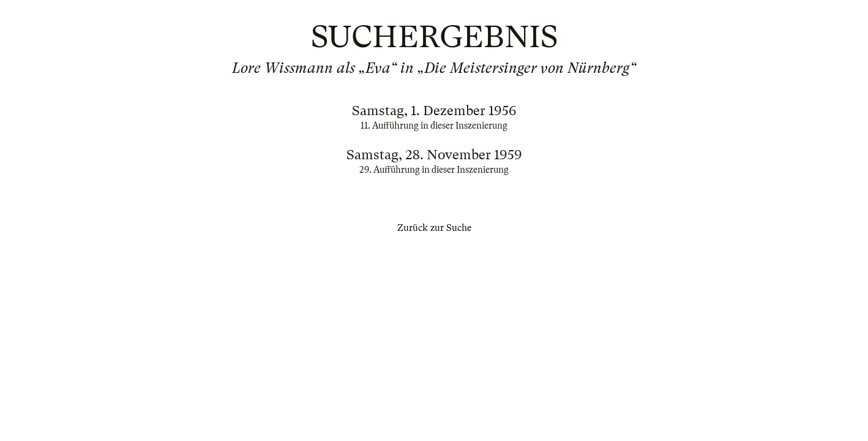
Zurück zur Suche (434, 228)
